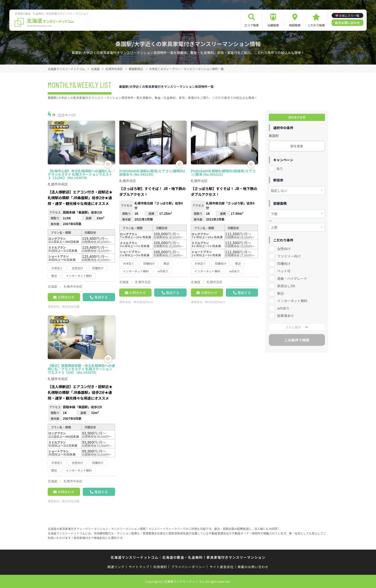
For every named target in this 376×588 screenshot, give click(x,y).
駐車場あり (286, 316)
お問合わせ (66, 297)
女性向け (284, 249)
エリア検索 (252, 25)
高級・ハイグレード (292, 278)
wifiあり (283, 308)
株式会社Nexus (143, 302)
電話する (101, 297)
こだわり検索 (316, 25)
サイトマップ (139, 567)
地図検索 (295, 25)
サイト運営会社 (222, 567)
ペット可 (284, 271)
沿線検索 (273, 25)
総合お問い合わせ (347, 23)
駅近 (281, 293)
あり (280, 168)
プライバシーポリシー (188, 567)
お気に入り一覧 (349, 15)
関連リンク (116, 567)
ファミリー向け (289, 256)
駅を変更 (297, 146)
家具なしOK (286, 286)
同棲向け (284, 264)
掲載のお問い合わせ (253, 567)
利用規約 (160, 567)
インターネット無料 (292, 301)
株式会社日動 (71, 306)
